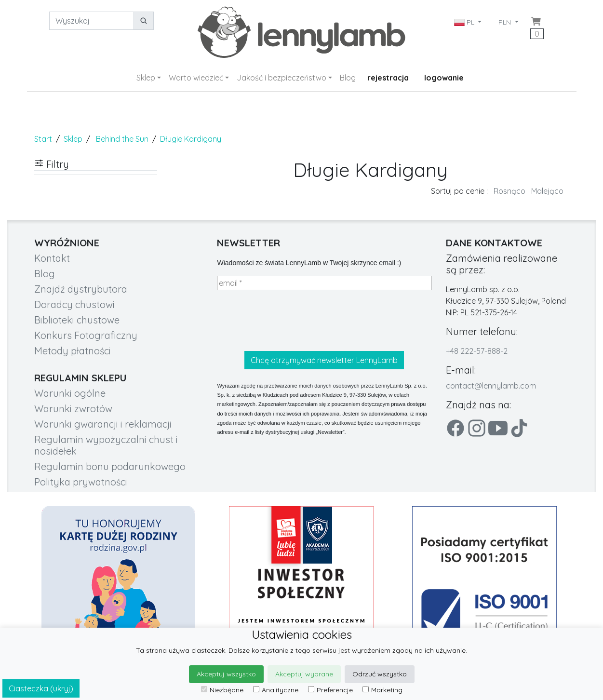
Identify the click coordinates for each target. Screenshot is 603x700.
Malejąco (547, 191)
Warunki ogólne (70, 393)
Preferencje (330, 690)
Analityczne (276, 690)
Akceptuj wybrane (304, 674)
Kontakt (52, 258)
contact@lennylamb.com (491, 386)
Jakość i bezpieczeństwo (281, 78)
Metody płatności (73, 351)
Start (43, 139)
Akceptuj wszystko (226, 674)
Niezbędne (222, 690)
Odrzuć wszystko (380, 674)
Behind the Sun (122, 139)
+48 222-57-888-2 (477, 351)
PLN (506, 22)
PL (465, 22)
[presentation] (290, 321)
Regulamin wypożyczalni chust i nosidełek (106, 445)
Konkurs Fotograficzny (86, 335)
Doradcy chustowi (74, 304)
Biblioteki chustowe (77, 320)
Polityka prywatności (81, 482)
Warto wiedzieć (196, 78)
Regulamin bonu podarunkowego (110, 466)
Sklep (146, 78)
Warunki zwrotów (73, 409)
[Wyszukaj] (92, 21)
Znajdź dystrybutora (81, 289)
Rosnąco (509, 191)
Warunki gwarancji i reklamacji (103, 424)
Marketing (382, 690)
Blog (348, 78)
